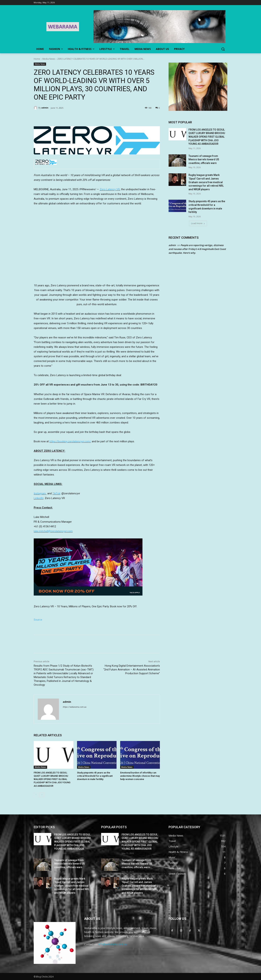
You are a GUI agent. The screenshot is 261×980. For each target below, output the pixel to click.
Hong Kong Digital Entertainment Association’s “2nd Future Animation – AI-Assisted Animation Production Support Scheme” (132, 670)
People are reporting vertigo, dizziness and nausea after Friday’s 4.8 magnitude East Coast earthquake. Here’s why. (197, 249)
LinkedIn (39, 498)
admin (45, 108)
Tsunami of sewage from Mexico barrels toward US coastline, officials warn (204, 159)
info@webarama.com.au (113, 944)
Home (37, 59)
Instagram (40, 493)
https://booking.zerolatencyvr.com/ (70, 441)
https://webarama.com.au (74, 707)
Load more (198, 223)
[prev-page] (36, 795)
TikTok (56, 493)
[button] (223, 49)
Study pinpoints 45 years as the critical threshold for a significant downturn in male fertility (95, 776)
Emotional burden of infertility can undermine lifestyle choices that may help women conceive (140, 776)
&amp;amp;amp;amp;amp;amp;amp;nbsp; (97, 246)
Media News (49, 59)
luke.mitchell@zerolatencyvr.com (53, 531)
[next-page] (42, 795)
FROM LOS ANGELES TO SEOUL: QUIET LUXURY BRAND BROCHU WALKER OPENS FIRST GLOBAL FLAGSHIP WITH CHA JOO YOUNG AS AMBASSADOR (52, 779)
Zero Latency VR (110, 189)
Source (38, 620)
